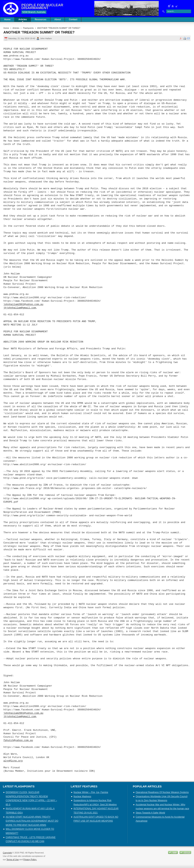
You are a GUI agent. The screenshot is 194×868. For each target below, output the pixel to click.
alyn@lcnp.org (13, 761)
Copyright (7, 853)
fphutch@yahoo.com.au (18, 740)
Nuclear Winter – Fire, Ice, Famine (91, 792)
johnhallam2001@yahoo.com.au (23, 304)
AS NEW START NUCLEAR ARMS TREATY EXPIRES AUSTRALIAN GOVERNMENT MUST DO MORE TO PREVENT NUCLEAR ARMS (32, 821)
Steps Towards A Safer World (150, 813)
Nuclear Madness (82, 796)
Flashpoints (28, 28)
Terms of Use (13, 859)
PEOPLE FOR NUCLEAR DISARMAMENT (42, 6)
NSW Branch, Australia (34, 12)
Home (6, 28)
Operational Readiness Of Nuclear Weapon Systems (162, 792)
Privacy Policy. (30, 859)
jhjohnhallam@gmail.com (20, 308)
